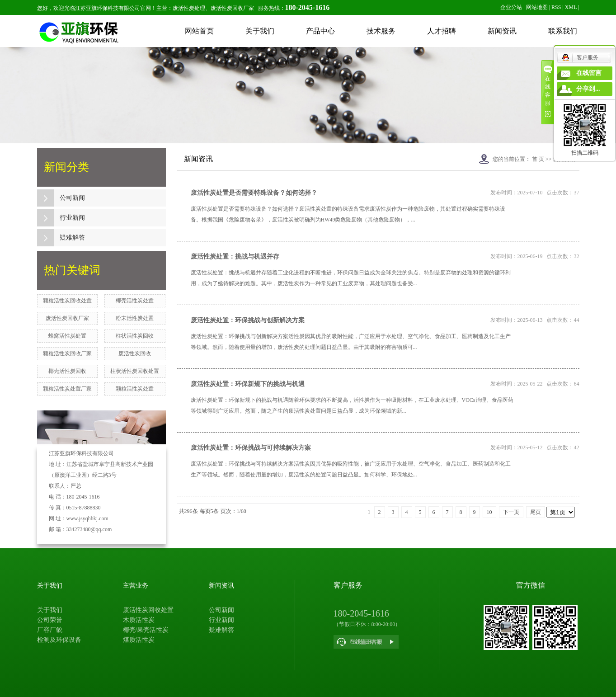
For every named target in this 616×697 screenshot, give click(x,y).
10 (489, 512)
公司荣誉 (50, 620)
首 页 (538, 159)
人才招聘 (442, 31)
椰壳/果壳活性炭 (146, 630)
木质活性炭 (139, 620)
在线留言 (589, 73)
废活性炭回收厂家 (67, 318)
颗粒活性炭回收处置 (67, 301)
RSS (556, 7)
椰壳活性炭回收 (67, 371)
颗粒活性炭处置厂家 (67, 389)
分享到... (588, 89)
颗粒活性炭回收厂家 (67, 353)
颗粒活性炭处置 (135, 389)
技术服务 (381, 31)
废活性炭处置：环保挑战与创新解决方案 (248, 320)
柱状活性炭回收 (135, 336)
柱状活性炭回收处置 (135, 371)
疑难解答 (72, 238)
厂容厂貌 (50, 630)
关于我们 (260, 31)
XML (571, 7)
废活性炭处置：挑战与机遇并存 (235, 257)
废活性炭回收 (135, 353)
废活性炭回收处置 (148, 610)
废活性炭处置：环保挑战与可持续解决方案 (251, 448)
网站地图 (537, 7)
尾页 (536, 512)
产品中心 (320, 31)
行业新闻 (72, 218)
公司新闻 (72, 198)
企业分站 (511, 7)
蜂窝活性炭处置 (67, 336)
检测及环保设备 (59, 640)
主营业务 (136, 586)
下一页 (511, 512)
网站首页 (199, 31)
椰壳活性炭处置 (135, 301)
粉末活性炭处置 (135, 318)
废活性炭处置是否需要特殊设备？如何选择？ (254, 193)
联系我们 (563, 31)
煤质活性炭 (139, 640)
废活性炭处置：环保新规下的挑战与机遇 (248, 384)
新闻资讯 (502, 31)
